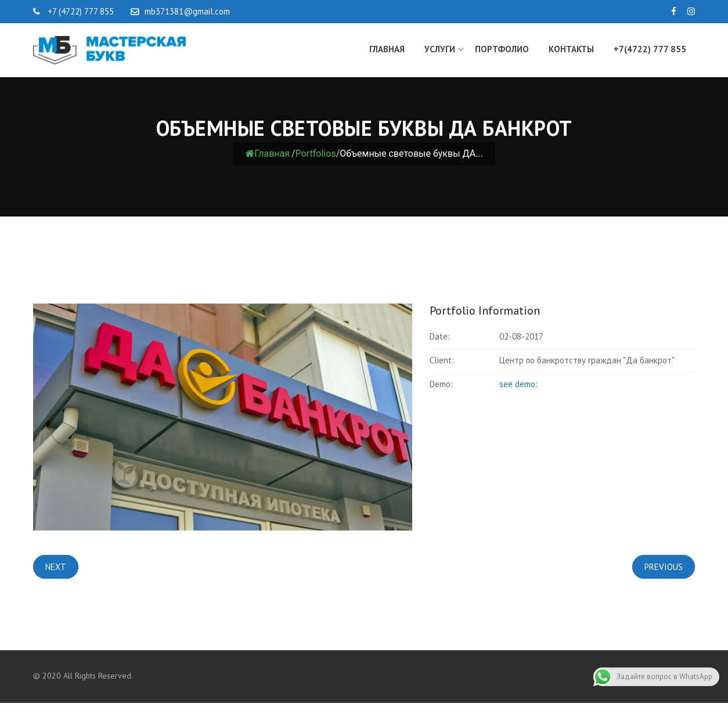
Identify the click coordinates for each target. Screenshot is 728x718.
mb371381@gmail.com (187, 11)
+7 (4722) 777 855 (80, 11)
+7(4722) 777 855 (650, 49)
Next (56, 567)
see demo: (518, 384)
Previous (664, 567)
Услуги (440, 49)
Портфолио (502, 49)
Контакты (571, 49)
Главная (387, 49)
